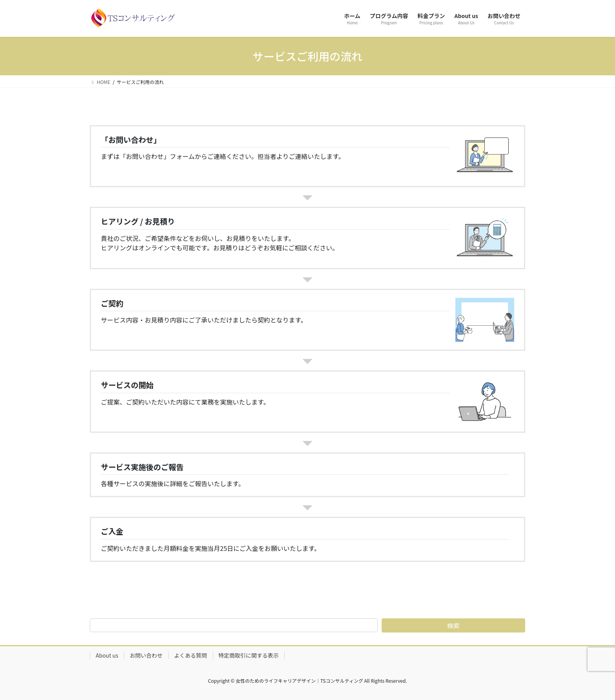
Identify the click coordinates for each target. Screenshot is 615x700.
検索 (453, 625)
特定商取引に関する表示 (249, 655)
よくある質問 (191, 655)
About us (107, 655)
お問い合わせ (146, 655)
